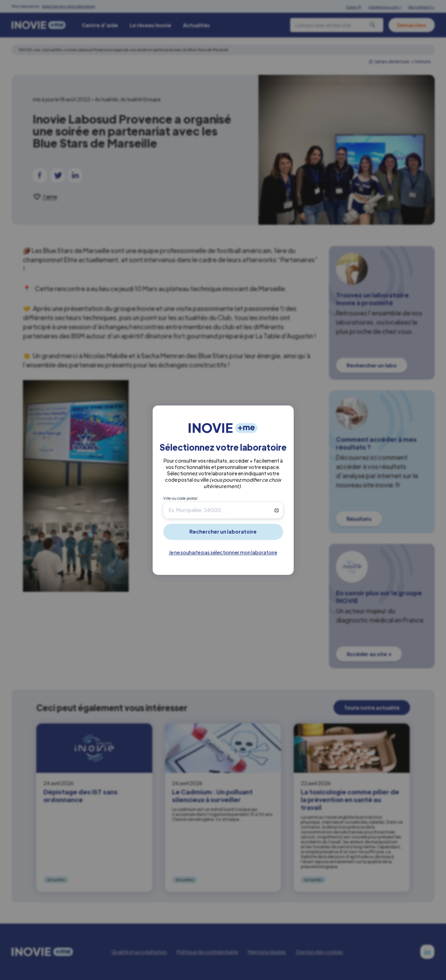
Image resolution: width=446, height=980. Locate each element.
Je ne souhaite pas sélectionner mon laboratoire (223, 552)
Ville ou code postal (180, 498)
